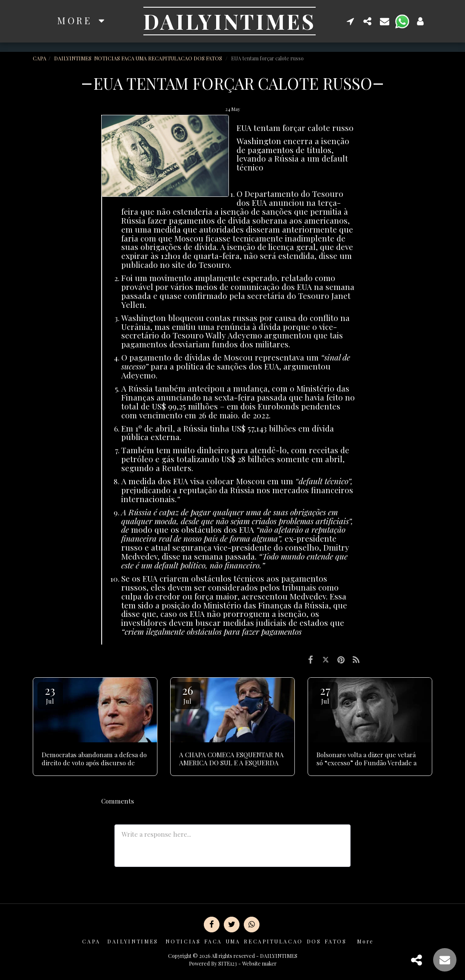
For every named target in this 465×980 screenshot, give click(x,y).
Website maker (259, 963)
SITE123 (228, 963)
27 (325, 694)
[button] (351, 21)
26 (188, 694)
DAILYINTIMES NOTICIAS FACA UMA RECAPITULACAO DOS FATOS (139, 58)
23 (50, 694)
